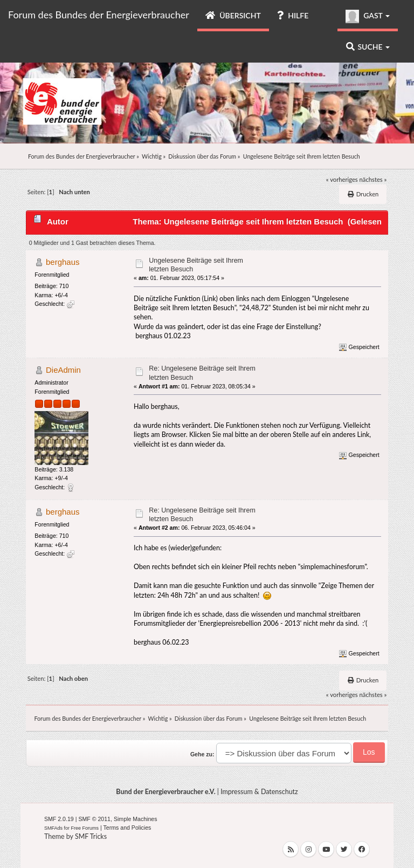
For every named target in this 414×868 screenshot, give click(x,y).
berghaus (63, 262)
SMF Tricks (91, 836)
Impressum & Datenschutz (259, 792)
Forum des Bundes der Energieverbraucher (99, 15)
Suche (368, 47)
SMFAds (53, 828)
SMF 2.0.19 (59, 819)
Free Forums (85, 828)
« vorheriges (342, 179)
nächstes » (373, 179)
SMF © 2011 (94, 819)
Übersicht (233, 15)
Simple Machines (136, 819)
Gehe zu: (202, 754)
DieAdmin (63, 370)
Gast (368, 16)
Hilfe (293, 15)
